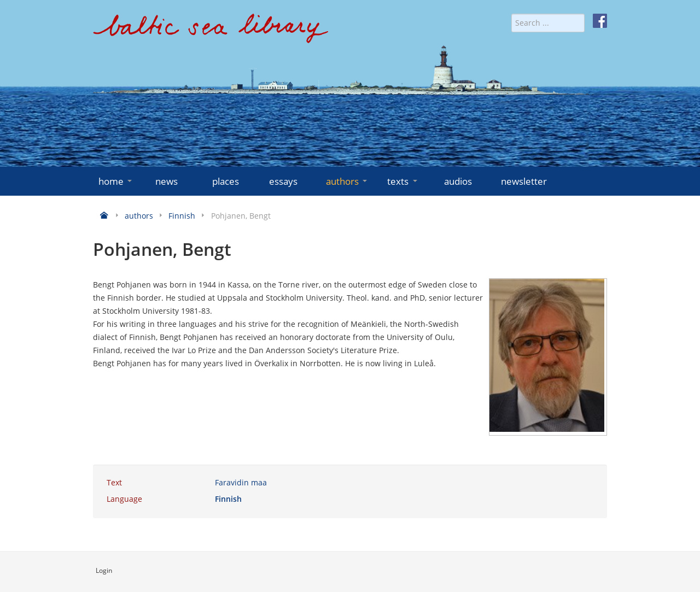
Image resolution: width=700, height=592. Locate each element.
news (167, 181)
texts (403, 181)
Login (104, 570)
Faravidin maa (241, 482)
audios (458, 181)
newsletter (524, 181)
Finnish (228, 499)
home (116, 181)
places (226, 181)
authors (348, 181)
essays (283, 181)
